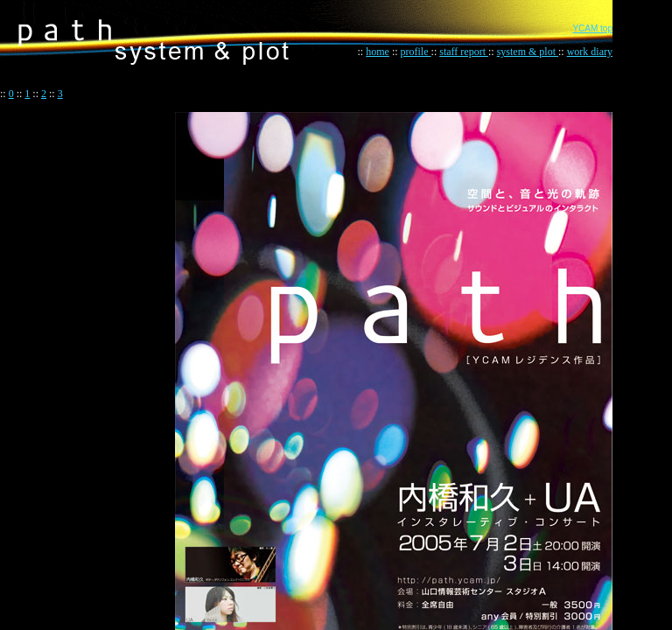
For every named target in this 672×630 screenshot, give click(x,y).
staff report (464, 52)
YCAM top (592, 28)
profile (416, 52)
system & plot (528, 52)
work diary (590, 52)
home (378, 52)
